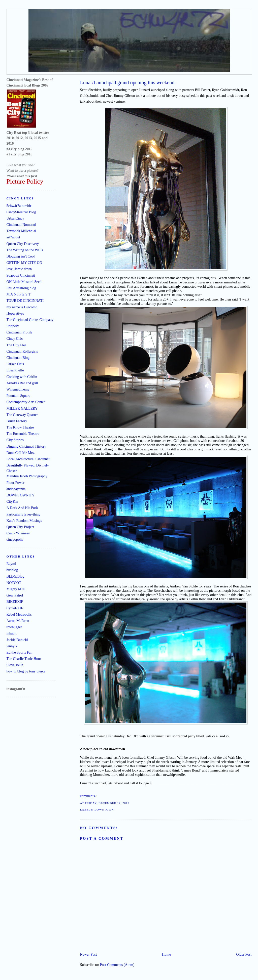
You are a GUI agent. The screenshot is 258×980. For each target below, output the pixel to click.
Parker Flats (15, 364)
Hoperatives (15, 313)
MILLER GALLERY (22, 408)
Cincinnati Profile (20, 332)
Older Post (244, 954)
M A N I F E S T (19, 294)
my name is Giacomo (22, 307)
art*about (13, 237)
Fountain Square (19, 396)
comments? (88, 796)
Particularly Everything (24, 514)
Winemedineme (18, 389)
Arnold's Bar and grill (22, 383)
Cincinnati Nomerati (21, 225)
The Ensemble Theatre (23, 434)
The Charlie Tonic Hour (24, 659)
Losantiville (15, 370)
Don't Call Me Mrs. (21, 453)
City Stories (15, 440)
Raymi (11, 564)
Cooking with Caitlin (22, 377)
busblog (12, 570)
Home (166, 954)
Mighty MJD (16, 589)
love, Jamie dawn (19, 269)
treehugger (14, 627)
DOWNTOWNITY (21, 495)
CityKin (12, 501)
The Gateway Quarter (22, 415)
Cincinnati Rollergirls (22, 351)
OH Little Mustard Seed (24, 282)
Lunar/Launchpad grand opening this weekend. (128, 82)
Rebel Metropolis (19, 614)
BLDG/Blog (15, 576)
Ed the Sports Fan (20, 652)
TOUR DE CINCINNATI (25, 301)
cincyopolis (15, 539)
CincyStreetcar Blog (21, 212)
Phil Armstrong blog (21, 288)
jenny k (12, 646)
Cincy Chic (15, 338)
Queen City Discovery (23, 244)
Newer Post (88, 954)
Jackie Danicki (17, 640)
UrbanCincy (15, 218)
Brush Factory (17, 421)
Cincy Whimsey (18, 533)
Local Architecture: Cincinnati (29, 459)
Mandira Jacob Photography (27, 476)
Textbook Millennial (21, 231)
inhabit (12, 633)
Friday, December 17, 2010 (107, 803)
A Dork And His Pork (22, 508)
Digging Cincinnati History (26, 446)
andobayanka (16, 489)
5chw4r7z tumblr (19, 206)
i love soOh (15, 665)
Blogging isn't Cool (21, 256)
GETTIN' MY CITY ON (24, 263)
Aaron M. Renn (18, 621)
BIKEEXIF (15, 602)
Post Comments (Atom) (117, 965)
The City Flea (17, 345)
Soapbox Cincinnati (21, 275)
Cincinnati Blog (18, 358)
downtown (104, 809)
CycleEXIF (15, 608)
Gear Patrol (15, 595)
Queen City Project (20, 527)
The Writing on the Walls (25, 250)
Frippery (13, 326)
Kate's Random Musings (24, 521)
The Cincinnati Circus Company (30, 320)
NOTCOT (14, 583)
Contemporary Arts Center (26, 402)
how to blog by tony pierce (26, 671)
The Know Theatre (20, 427)
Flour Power (16, 483)
